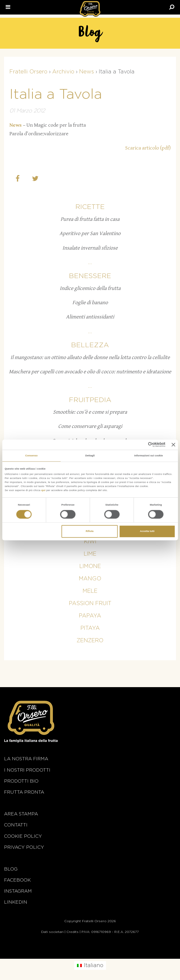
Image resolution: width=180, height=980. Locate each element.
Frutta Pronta (24, 792)
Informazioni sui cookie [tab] (149, 456)
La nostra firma (26, 759)
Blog (11, 869)
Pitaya (90, 628)
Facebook (17, 880)
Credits (73, 932)
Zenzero (90, 641)
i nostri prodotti (27, 770)
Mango (90, 579)
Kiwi (90, 542)
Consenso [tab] (31, 456)
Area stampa (21, 814)
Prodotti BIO (21, 781)
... (90, 262)
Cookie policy (23, 836)
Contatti (16, 825)
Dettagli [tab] (90, 456)
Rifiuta (89, 531)
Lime (90, 554)
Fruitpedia (90, 400)
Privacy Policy (24, 847)
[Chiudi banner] (174, 445)
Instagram (18, 891)
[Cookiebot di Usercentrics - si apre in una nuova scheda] (142, 445)
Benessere (90, 276)
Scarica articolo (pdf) (148, 148)
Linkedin (16, 902)
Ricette (90, 207)
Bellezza (90, 345)
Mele (90, 591)
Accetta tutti (147, 531)
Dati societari (52, 932)
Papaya (90, 616)
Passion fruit (90, 603)
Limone (90, 566)
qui (44, 490)
